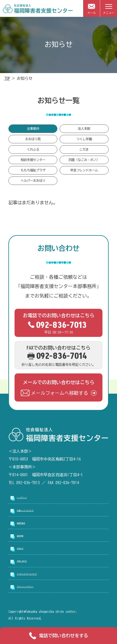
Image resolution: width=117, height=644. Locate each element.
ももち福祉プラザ (33, 170)
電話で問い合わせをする (59, 636)
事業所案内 (27, 523)
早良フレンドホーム (84, 170)
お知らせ (25, 549)
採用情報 (25, 536)
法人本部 (84, 129)
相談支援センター (33, 160)
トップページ (29, 498)
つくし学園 (84, 139)
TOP (7, 78)
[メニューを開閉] (109, 8)
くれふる (33, 149)
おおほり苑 (33, 139)
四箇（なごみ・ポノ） (84, 160)
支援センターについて (36, 511)
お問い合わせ (29, 561)
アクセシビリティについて (40, 574)
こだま (84, 149)
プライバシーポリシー (36, 587)
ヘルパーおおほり (33, 181)
